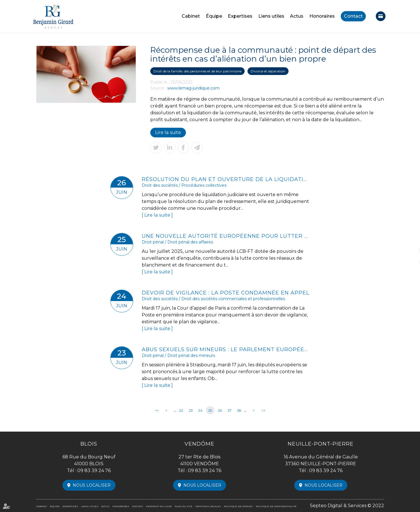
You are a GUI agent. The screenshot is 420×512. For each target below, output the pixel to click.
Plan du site (184, 506)
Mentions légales (208, 506)
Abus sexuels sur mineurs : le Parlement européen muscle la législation (226, 350)
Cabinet (191, 16)
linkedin (409, 250)
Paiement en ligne (381, 16)
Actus (297, 16)
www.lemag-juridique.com (193, 88)
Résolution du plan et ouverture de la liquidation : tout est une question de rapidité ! (226, 179)
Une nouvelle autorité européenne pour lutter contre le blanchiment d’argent (226, 236)
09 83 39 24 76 (94, 471)
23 (191, 410)
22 (181, 410)
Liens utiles (271, 16)
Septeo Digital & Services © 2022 (347, 506)
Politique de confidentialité (276, 506)
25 (210, 410)
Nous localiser (92, 485)
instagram (409, 262)
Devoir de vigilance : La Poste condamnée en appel (226, 293)
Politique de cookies (238, 506)
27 (230, 410)
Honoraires (322, 16)
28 (239, 410)
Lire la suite (168, 132)
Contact (353, 16)
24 (200, 410)
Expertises (240, 16)
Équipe (214, 16)
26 (220, 410)
